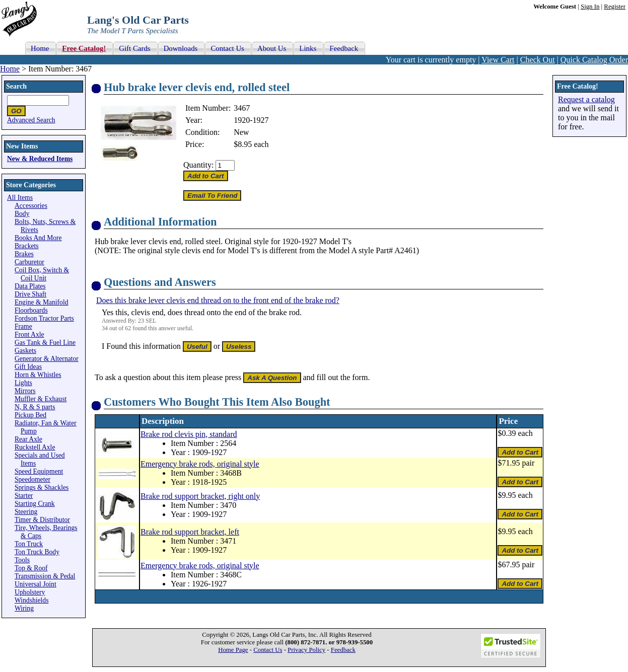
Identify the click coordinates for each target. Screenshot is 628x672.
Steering (26, 512)
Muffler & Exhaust (41, 399)
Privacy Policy (306, 650)
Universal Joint (36, 584)
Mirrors (25, 391)
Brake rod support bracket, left (190, 532)
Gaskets (25, 351)
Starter (24, 496)
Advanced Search (31, 120)
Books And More (38, 238)
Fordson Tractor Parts (44, 318)
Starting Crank (35, 504)
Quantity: (198, 165)
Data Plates (30, 286)
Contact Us (268, 650)
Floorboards (31, 310)
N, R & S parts (35, 407)
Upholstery (30, 592)
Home (10, 69)
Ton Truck (29, 544)
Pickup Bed (30, 415)
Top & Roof (31, 568)
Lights (23, 383)
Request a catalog (586, 99)
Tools (22, 560)
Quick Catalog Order (594, 60)
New (241, 132)
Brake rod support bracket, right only (200, 496)
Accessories (31, 206)
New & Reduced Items (40, 159)
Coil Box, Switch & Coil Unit (42, 274)
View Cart (498, 60)
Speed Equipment (39, 471)
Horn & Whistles (38, 375)
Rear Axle (28, 439)
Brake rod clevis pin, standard (189, 434)
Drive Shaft (30, 294)
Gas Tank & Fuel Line (45, 343)
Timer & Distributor (42, 520)
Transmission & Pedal (45, 576)
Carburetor (29, 262)
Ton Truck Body (37, 552)
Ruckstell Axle (35, 447)
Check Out (538, 60)
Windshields (31, 600)
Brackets (27, 246)
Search (16, 86)
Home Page (233, 650)
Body (22, 214)
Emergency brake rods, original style (200, 464)
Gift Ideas (28, 367)
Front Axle (29, 334)
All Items (20, 198)
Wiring (24, 608)
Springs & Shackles (42, 488)
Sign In (590, 7)
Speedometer (32, 479)
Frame (23, 326)
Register (615, 7)
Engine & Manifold (41, 302)
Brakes (24, 254)
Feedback (343, 650)
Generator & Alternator (47, 359)
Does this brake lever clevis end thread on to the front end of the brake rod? (218, 300)
